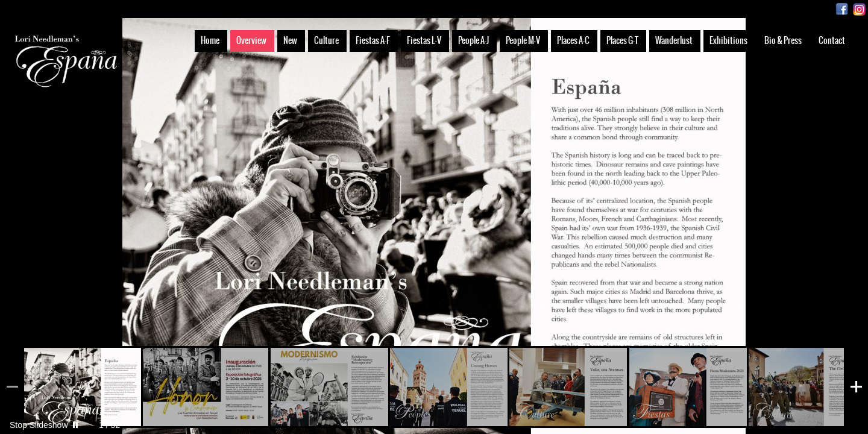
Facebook (842, 9)
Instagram (859, 9)
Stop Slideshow (39, 425)
